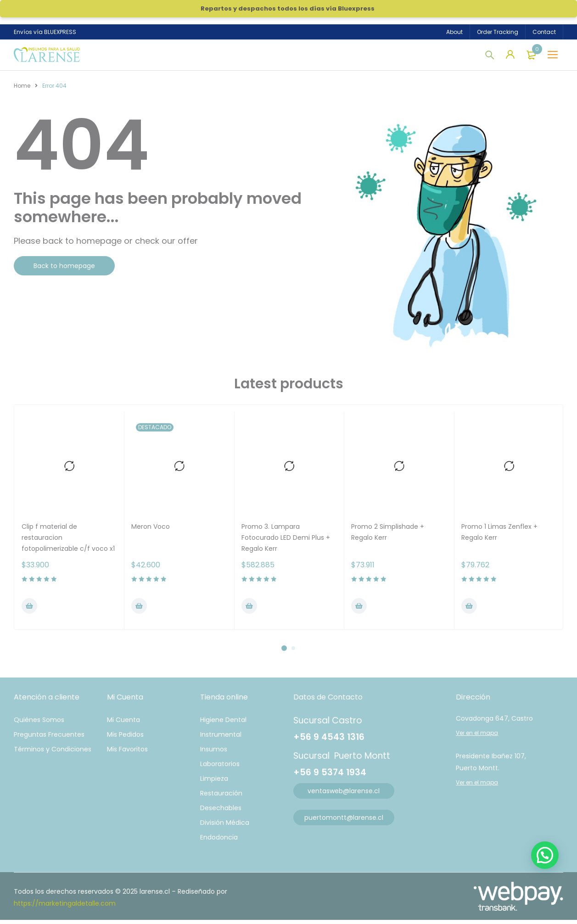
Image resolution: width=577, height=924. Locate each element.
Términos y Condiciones (53, 753)
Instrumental (221, 739)
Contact (544, 32)
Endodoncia (219, 841)
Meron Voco (151, 531)
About (454, 32)
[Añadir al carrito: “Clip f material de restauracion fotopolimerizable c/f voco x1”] (29, 610)
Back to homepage (64, 270)
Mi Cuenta (123, 724)
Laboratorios (220, 768)
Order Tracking (498, 32)
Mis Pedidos (125, 739)
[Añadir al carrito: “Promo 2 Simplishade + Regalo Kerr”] (359, 610)
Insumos (214, 753)
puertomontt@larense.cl (344, 822)
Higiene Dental (223, 724)
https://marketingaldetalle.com (65, 907)
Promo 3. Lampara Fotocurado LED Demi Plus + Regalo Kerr (286, 542)
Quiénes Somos (39, 724)
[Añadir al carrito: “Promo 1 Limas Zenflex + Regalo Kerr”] (469, 610)
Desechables (221, 812)
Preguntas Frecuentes (49, 739)
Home (22, 90)
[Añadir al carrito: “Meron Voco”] (139, 610)
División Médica (225, 827)
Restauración (221, 797)
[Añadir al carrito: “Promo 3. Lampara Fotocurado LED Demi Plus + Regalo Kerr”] (249, 610)
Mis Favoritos (127, 753)
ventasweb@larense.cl (344, 795)
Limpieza (214, 783)
